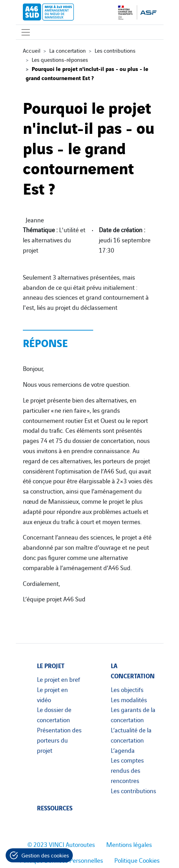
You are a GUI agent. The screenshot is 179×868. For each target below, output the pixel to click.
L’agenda (123, 750)
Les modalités (129, 699)
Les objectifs (127, 689)
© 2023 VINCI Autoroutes (61, 844)
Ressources (55, 807)
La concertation (68, 50)
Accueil (32, 50)
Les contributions (115, 50)
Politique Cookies (137, 860)
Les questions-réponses (60, 59)
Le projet (51, 665)
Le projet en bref (59, 679)
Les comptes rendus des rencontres (127, 770)
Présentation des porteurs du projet (59, 740)
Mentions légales (129, 844)
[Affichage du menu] (26, 32)
